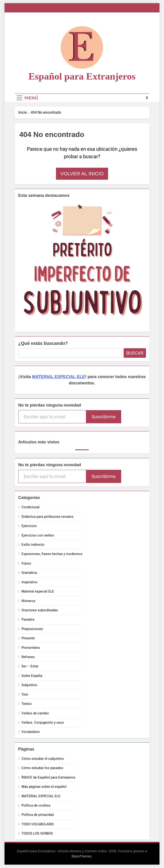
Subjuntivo (29, 685)
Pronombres (31, 648)
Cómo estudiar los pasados (42, 768)
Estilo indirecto (33, 545)
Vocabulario (31, 732)
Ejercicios (29, 526)
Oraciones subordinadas (40, 610)
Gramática (29, 573)
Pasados (28, 619)
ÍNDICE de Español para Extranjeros (48, 777)
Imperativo (29, 582)
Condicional (30, 507)
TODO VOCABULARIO (38, 824)
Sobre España (32, 676)
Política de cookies (36, 805)
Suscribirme (104, 417)
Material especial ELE (38, 591)
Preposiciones (32, 629)
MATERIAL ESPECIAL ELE (59, 377)
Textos (27, 704)
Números (28, 601)
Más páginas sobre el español (44, 787)
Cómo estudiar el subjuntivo (43, 759)
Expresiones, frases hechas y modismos (52, 554)
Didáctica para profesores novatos (47, 517)
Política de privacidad (38, 815)
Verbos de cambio (35, 713)
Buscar (135, 353)
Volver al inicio (82, 174)
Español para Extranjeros (82, 76)
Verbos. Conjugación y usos (43, 722)
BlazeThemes (81, 856)
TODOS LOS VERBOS (37, 833)
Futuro (26, 563)
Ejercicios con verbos (38, 535)
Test (25, 694)
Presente (28, 638)
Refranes (28, 657)
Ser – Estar (30, 666)
